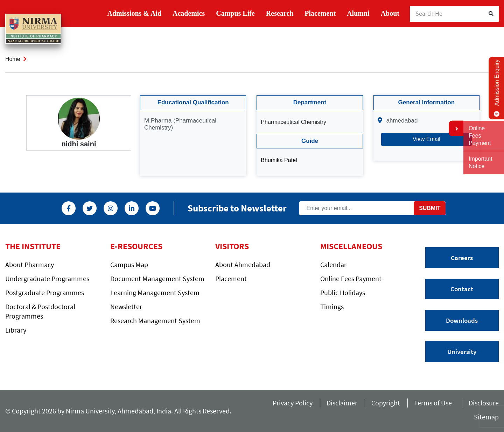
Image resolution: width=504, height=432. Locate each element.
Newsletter (126, 306)
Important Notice (481, 162)
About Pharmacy (30, 264)
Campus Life (235, 13)
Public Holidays (343, 292)
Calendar (333, 264)
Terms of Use (434, 403)
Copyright (386, 403)
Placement (320, 13)
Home (13, 59)
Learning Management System (155, 292)
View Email (426, 139)
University (462, 351)
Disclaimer (342, 403)
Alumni (358, 13)
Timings (332, 306)
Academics (189, 13)
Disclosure (484, 403)
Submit (430, 208)
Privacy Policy (293, 403)
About (390, 13)
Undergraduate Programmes (47, 278)
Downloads (462, 320)
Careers (462, 258)
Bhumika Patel (279, 160)
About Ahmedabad (243, 264)
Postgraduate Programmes (45, 292)
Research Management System (155, 320)
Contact (462, 289)
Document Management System (157, 278)
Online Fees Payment (351, 278)
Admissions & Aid (135, 13)
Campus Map (129, 264)
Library (16, 330)
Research (280, 13)
